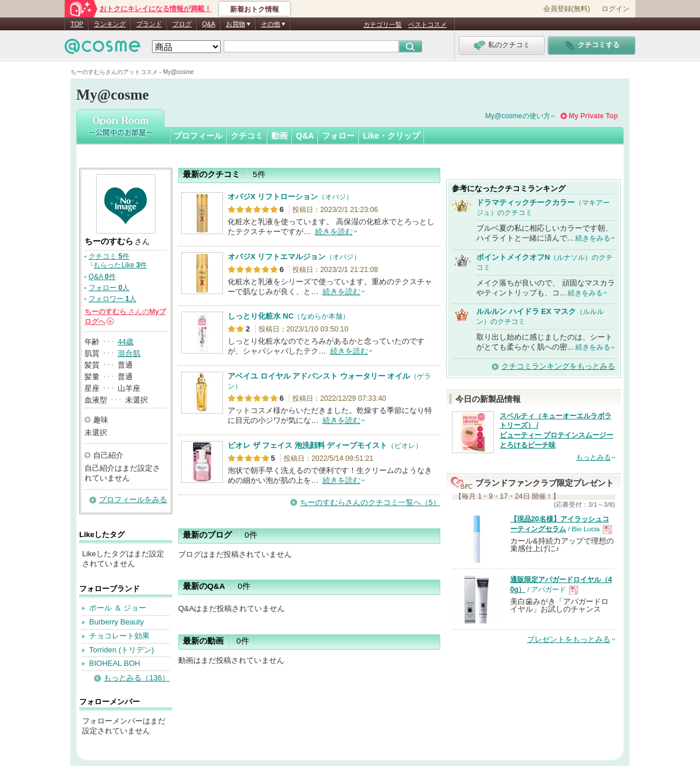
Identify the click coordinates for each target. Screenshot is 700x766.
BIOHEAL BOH (115, 663)
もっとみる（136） (137, 678)
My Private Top (593, 116)
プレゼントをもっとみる (569, 639)
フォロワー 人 (112, 299)
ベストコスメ (427, 24)
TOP (77, 24)
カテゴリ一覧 (383, 24)
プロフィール (198, 136)
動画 (280, 136)
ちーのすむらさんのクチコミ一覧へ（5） (370, 502)
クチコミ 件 (109, 256)
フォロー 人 (109, 288)
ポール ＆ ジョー (118, 608)
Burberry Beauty (116, 622)
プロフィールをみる (133, 500)
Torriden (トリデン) (121, 650)
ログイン (616, 9)
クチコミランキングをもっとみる (558, 366)
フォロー (338, 136)
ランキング (110, 24)
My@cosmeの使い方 (518, 116)
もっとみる (593, 457)
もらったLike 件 (120, 265)
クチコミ (247, 136)
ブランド (149, 24)
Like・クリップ (391, 136)
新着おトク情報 (254, 9)
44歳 (125, 342)
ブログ (182, 24)
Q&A (209, 24)
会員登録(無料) (567, 9)
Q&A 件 (102, 277)
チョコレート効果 (119, 636)
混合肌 (129, 353)
